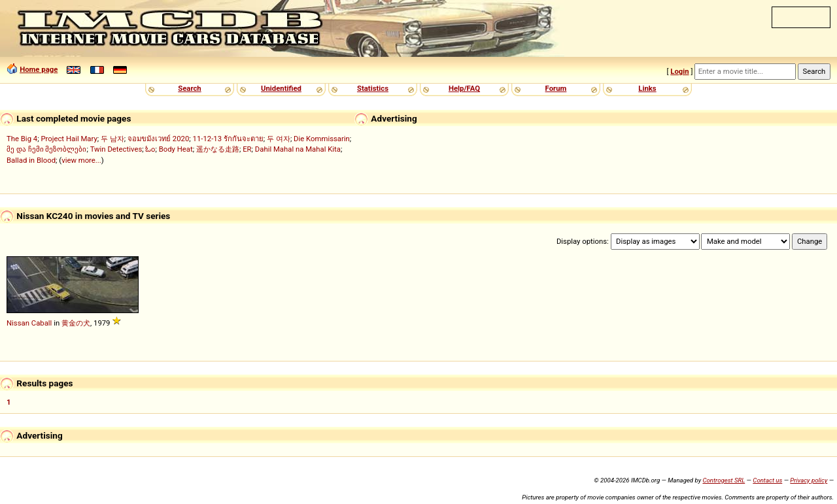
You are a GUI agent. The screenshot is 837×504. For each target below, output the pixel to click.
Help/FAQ (464, 88)
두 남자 (112, 139)
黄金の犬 (76, 323)
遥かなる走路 (218, 149)
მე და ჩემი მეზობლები (46, 149)
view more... (81, 160)
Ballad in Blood (31, 160)
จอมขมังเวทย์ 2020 (158, 139)
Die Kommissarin (322, 139)
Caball (42, 323)
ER (247, 149)
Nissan (18, 323)
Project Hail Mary (69, 139)
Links (647, 88)
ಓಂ (150, 149)
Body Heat (176, 149)
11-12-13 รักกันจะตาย (228, 139)
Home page (39, 69)
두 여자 (279, 139)
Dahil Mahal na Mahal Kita (298, 149)
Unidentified (281, 88)
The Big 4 (22, 139)
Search (189, 88)
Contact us (767, 480)
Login (679, 71)
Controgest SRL (724, 480)
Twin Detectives (116, 149)
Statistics (373, 88)
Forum (556, 88)
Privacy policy (809, 480)
